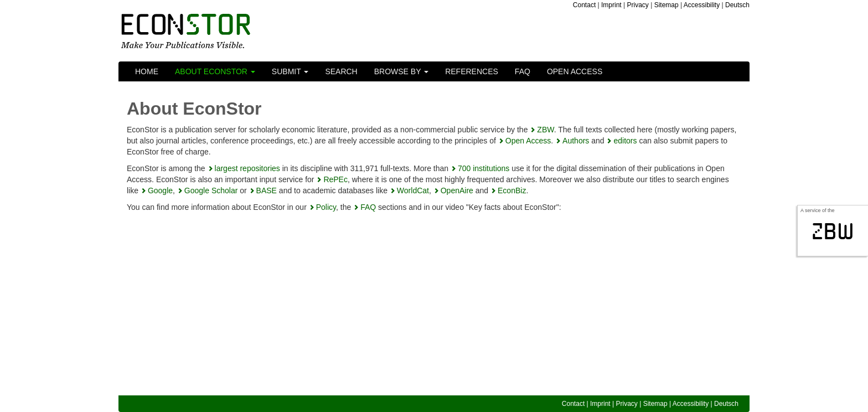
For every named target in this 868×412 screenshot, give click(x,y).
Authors (576, 141)
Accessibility (702, 5)
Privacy (638, 5)
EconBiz (512, 190)
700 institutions (484, 168)
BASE (267, 190)
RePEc (335, 179)
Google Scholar (211, 190)
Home (147, 71)
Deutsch (737, 5)
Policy (326, 207)
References (472, 71)
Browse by (401, 71)
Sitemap (666, 5)
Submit (290, 71)
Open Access (575, 71)
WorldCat (413, 190)
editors (625, 141)
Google (160, 190)
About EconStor (215, 71)
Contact (584, 5)
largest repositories (247, 168)
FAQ (523, 71)
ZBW (545, 130)
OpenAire (457, 190)
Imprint (611, 5)
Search (341, 71)
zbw (833, 231)
